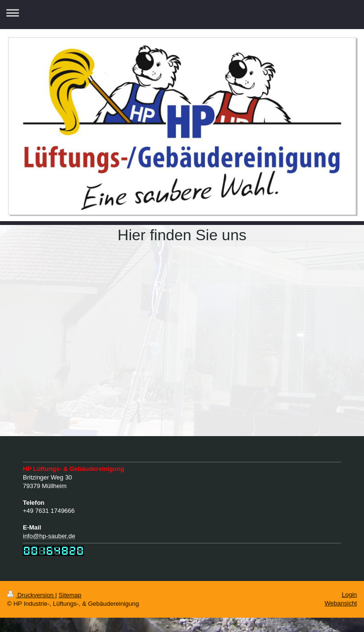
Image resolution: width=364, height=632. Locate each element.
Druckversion (31, 595)
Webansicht (341, 603)
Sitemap (70, 595)
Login (349, 595)
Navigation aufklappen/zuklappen (182, 13)
